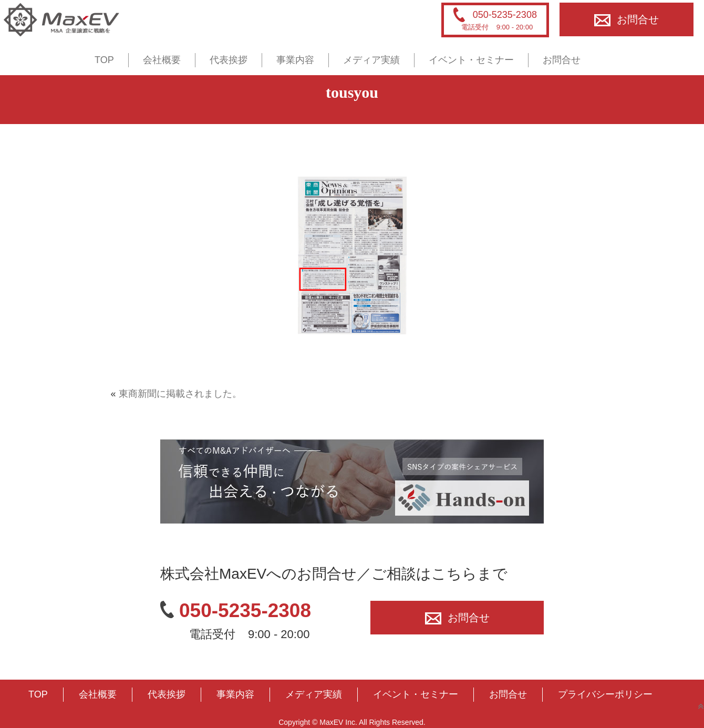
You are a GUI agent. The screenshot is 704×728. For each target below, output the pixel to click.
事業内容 (295, 60)
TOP (104, 60)
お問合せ (627, 19)
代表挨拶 (229, 60)
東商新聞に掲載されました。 (180, 394)
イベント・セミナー (471, 60)
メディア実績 (371, 60)
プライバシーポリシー (605, 694)
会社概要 (162, 60)
